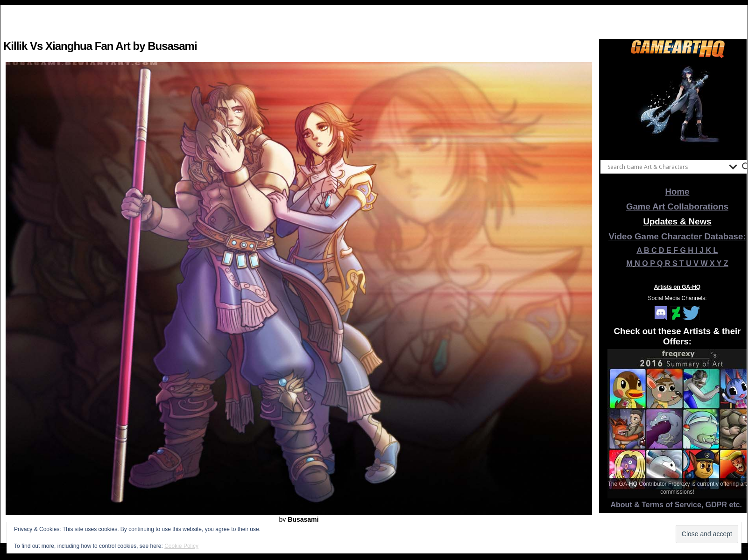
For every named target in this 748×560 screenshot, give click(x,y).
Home (677, 192)
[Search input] (666, 167)
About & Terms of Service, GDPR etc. (677, 505)
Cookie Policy (181, 546)
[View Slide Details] (677, 107)
